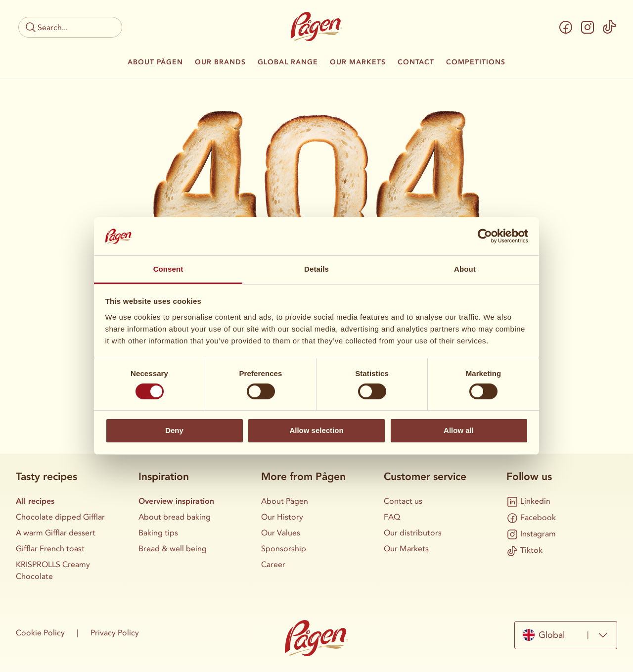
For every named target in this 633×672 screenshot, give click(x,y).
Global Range (288, 62)
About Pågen (155, 62)
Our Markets (358, 62)
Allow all (459, 430)
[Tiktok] (609, 27)
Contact (416, 62)
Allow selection (316, 430)
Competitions (476, 62)
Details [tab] (316, 269)
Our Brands (220, 62)
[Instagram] (588, 27)
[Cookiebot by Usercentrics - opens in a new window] (485, 236)
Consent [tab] (168, 269)
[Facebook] (566, 27)
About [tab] (465, 269)
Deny (174, 430)
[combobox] (566, 635)
